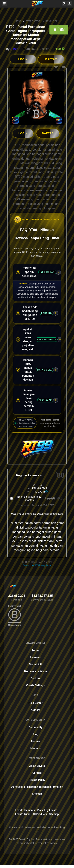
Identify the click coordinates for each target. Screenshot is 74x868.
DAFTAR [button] (51, 59)
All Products (40, 814)
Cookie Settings (36, 685)
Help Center (35, 703)
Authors (36, 710)
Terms (36, 650)
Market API (35, 664)
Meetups (36, 748)
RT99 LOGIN (52, 21)
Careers (37, 773)
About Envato (37, 766)
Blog (35, 734)
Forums (36, 741)
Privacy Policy (37, 780)
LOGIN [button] (23, 59)
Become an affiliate (36, 671)
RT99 (18, 21)
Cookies (36, 678)
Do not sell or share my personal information (37, 787)
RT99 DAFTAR (33, 21)
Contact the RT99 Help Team (37, 565)
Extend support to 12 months (41, 498)
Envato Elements (25, 810)
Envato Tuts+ (23, 814)
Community (35, 727)
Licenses (36, 657)
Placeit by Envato (47, 810)
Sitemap (37, 794)
